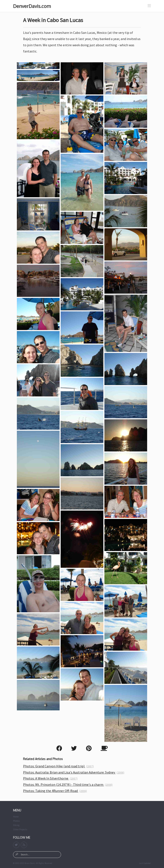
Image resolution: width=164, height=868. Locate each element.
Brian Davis (30, 863)
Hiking (16, 825)
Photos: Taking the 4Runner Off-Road (55, 791)
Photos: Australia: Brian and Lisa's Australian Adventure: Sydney (74, 772)
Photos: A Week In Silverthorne (50, 778)
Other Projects (20, 829)
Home (16, 817)
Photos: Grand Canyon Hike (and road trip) (58, 766)
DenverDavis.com (32, 6)
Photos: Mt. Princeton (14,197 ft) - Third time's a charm (68, 784)
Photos (16, 821)
